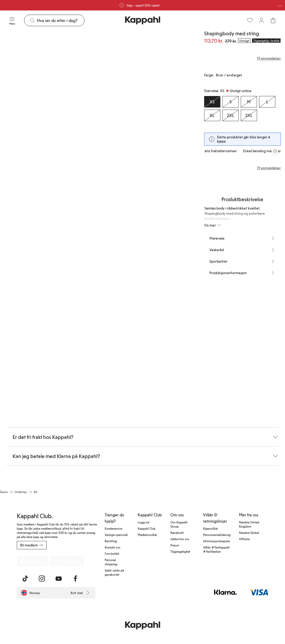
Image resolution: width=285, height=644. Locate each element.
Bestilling (111, 541)
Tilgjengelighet (180, 551)
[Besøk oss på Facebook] (75, 579)
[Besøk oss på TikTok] (25, 579)
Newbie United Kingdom (249, 524)
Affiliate (244, 539)
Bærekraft (177, 533)
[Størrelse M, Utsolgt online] (249, 102)
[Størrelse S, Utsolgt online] (231, 102)
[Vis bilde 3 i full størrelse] (32, 221)
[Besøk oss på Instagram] (42, 579)
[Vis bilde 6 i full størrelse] (48, 341)
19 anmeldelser (269, 168)
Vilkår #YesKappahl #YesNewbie (216, 549)
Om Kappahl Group (179, 524)
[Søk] (61, 20)
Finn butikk (112, 553)
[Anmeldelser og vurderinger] (242, 58)
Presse (175, 545)
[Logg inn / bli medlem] (261, 20)
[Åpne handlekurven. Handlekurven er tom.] (273, 20)
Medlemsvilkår (147, 535)
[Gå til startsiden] (143, 20)
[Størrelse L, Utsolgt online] (267, 102)
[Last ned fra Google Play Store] (67, 561)
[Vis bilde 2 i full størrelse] (146, 101)
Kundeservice (113, 528)
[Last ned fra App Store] (32, 561)
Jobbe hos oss (180, 539)
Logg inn (144, 522)
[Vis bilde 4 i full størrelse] (97, 221)
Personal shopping (111, 562)
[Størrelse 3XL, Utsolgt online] (249, 115)
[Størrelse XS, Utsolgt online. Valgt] (212, 102)
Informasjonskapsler (217, 541)
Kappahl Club (147, 528)
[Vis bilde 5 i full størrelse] (162, 221)
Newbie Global (249, 533)
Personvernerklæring (217, 535)
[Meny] (12, 20)
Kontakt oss (113, 547)
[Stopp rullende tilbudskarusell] (275, 151)
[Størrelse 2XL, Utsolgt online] (231, 115)
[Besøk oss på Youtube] (59, 579)
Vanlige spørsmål (116, 535)
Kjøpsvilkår (211, 528)
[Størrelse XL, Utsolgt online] (212, 115)
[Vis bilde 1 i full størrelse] (48, 101)
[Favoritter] (250, 20)
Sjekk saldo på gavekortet (114, 572)
